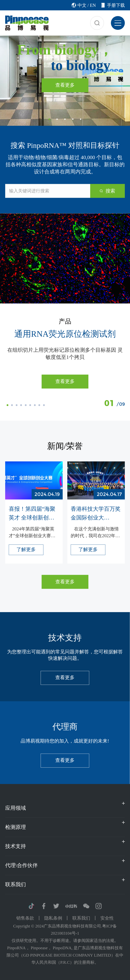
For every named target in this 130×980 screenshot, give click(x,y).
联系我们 (81, 918)
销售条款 (25, 918)
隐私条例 (53, 918)
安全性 (107, 918)
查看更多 (65, 382)
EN (93, 5)
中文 (82, 5)
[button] (49, 119)
